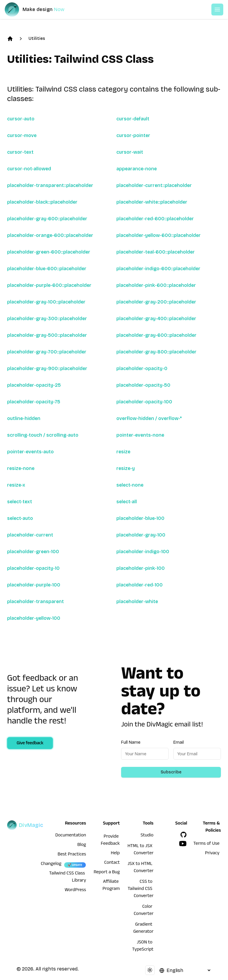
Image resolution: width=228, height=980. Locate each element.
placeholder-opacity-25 (34, 385)
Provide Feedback (110, 841)
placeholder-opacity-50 (143, 385)
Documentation (71, 836)
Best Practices (72, 855)
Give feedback (30, 744)
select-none (130, 485)
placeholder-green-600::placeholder (49, 252)
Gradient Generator (143, 929)
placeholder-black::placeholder (42, 202)
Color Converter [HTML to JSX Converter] (144, 911)
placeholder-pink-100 (141, 568)
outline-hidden (24, 418)
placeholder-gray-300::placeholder (47, 318)
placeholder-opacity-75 (34, 402)
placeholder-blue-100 (140, 518)
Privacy (212, 854)
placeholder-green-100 (33, 552)
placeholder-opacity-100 (144, 402)
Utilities (37, 38)
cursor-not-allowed (29, 169)
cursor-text (20, 152)
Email (179, 742)
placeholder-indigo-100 (143, 552)
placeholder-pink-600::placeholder (156, 285)
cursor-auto (21, 119)
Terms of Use (206, 844)
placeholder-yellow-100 (34, 618)
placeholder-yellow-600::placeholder (159, 235)
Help (115, 854)
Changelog (51, 864)
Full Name (131, 742)
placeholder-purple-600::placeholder (49, 285)
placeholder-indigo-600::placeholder (158, 269)
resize (123, 452)
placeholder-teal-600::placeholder (156, 252)
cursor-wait (130, 152)
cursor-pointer (133, 135)
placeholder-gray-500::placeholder (47, 335)
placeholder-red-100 (140, 585)
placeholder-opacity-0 (142, 368)
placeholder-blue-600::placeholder (47, 269)
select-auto (20, 518)
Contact (112, 863)
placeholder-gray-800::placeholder (156, 352)
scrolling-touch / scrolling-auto (43, 435)
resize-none (21, 468)
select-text (20, 502)
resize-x (16, 485)
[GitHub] (183, 835)
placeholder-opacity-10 (33, 568)
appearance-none (137, 169)
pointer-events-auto (30, 452)
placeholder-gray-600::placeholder (47, 219)
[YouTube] (183, 844)
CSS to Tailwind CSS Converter (141, 889)
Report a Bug (107, 873)
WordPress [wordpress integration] (75, 891)
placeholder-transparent (35, 601)
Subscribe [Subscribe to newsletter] (171, 772)
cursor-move (22, 135)
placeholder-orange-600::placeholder (50, 235)
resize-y (126, 468)
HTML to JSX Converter (140, 850)
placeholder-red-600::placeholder (155, 219)
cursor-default (133, 119)
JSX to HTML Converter (140, 868)
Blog (82, 845)
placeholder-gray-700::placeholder (47, 352)
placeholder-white (137, 601)
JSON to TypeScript (143, 946)
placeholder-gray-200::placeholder (156, 302)
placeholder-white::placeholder (152, 202)
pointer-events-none (140, 435)
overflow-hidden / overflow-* (149, 418)
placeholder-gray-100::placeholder (46, 302)
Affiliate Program (111, 886)
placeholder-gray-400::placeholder (156, 318)
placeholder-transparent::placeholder (50, 185)
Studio (147, 836)
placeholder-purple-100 (34, 585)
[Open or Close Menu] (217, 10)
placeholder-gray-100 (141, 535)
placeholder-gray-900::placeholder (47, 368)
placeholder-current (30, 535)
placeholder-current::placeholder (154, 185)
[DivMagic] (41, 10)
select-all (127, 502)
